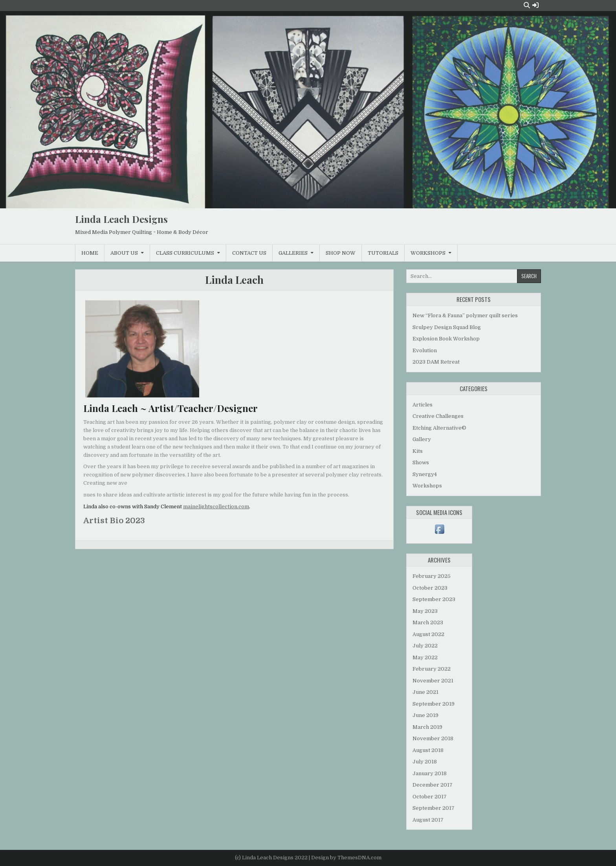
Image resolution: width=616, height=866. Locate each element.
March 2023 (428, 622)
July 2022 (425, 646)
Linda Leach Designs (121, 219)
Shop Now (341, 253)
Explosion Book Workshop (446, 339)
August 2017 (428, 820)
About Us (124, 253)
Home (90, 253)
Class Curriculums (185, 253)
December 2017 (433, 785)
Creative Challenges (438, 416)
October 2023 (430, 588)
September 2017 (434, 808)
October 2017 (430, 797)
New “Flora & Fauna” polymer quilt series (465, 315)
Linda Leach (234, 280)
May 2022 (425, 657)
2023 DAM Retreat (436, 362)
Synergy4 (425, 474)
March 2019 (427, 727)
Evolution (425, 350)
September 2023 (434, 599)
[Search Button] (527, 5)
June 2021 (425, 692)
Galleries (293, 253)
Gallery (422, 439)
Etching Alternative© (439, 428)
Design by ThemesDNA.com (346, 858)
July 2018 (425, 762)
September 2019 (434, 704)
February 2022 (432, 669)
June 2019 (425, 715)
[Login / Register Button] (535, 5)
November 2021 (433, 681)
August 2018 (428, 750)
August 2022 (428, 634)
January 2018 (430, 773)
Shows (421, 462)
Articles (423, 405)
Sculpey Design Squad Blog (447, 327)
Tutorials (383, 253)
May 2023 (425, 611)
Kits (418, 451)
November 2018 (433, 738)
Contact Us (249, 253)
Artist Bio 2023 (114, 521)
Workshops (428, 253)
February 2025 (432, 576)
